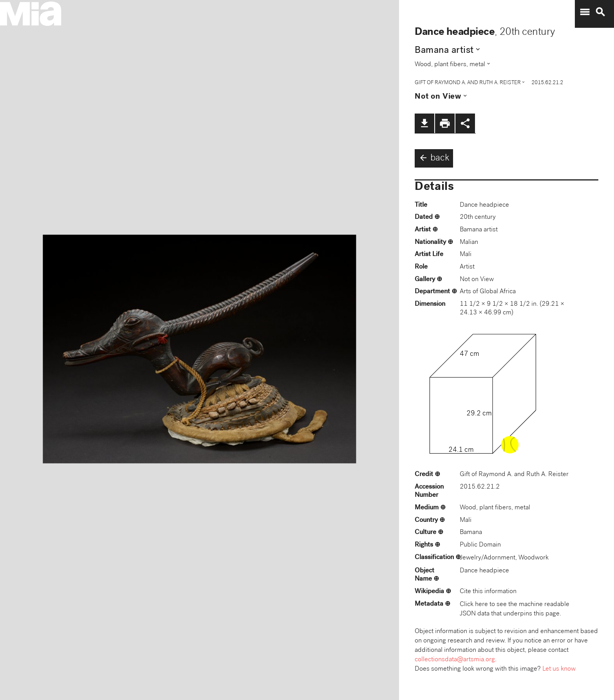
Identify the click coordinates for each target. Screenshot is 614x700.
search (600, 12)
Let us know (559, 669)
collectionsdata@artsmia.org (455, 660)
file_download (424, 123)
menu (585, 12)
